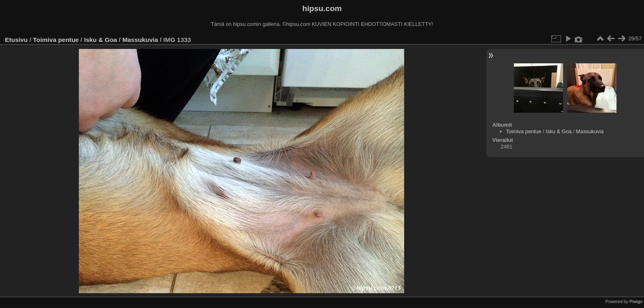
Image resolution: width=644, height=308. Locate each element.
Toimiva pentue (56, 40)
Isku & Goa (101, 40)
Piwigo (636, 301)
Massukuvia (140, 40)
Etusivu (16, 40)
